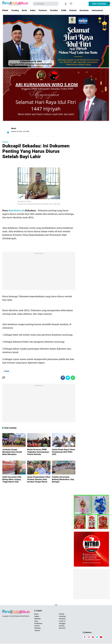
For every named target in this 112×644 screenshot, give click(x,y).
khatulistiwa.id (17, 210)
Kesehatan (91, 10)
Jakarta (37, 631)
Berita (26, 10)
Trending (15, 10)
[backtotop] (56, 606)
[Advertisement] (39, 271)
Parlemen (46, 10)
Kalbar (35, 10)
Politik (69, 10)
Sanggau (62, 624)
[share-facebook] (62, 378)
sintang (62, 626)
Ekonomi (62, 628)
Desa (36, 621)
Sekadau (38, 619)
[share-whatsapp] (73, 378)
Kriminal (79, 10)
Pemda (5, 142)
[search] (46, 4)
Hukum (37, 626)
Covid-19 (62, 621)
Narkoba (38, 628)
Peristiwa (58, 10)
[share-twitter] (67, 378)
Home (5, 10)
